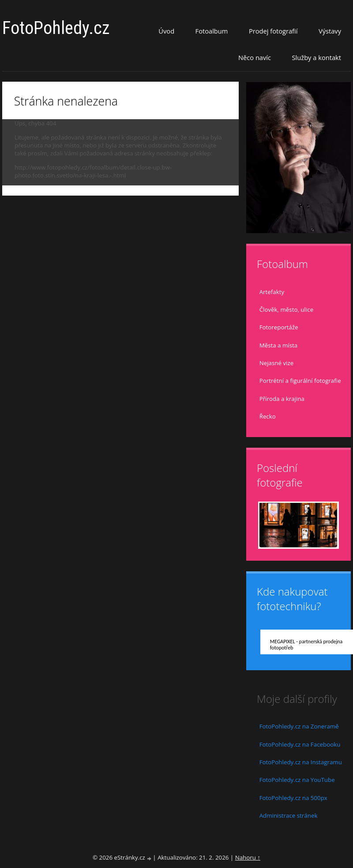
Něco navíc (255, 57)
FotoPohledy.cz (56, 28)
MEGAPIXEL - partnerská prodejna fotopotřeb (306, 645)
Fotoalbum (212, 31)
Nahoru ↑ (248, 857)
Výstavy (330, 31)
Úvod (166, 31)
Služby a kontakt (317, 57)
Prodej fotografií (273, 31)
